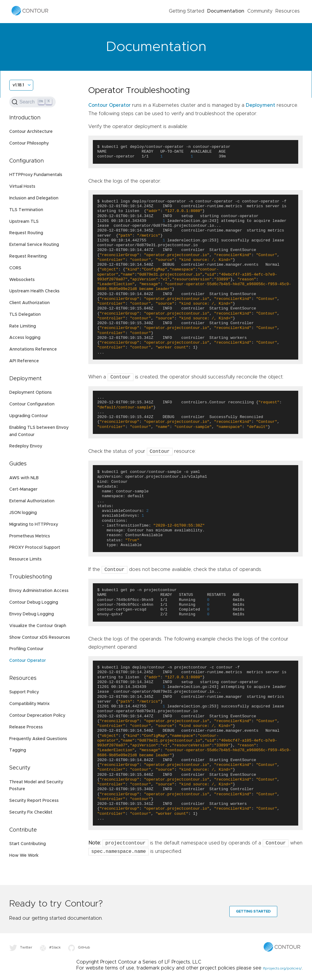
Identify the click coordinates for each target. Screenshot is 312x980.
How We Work (24, 856)
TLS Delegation (25, 315)
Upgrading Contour (29, 416)
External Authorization (32, 501)
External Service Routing (34, 245)
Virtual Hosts (22, 187)
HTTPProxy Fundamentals (36, 175)
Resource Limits (25, 559)
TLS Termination (26, 210)
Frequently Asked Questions (38, 739)
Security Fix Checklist (31, 812)
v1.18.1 (18, 85)
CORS (15, 268)
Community (260, 11)
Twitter (21, 947)
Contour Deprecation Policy (37, 716)
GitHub (79, 947)
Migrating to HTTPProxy (34, 524)
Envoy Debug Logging (32, 614)
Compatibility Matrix (29, 704)
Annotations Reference (33, 349)
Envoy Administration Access (39, 591)
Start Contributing (28, 844)
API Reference (24, 361)
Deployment (260, 105)
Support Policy (24, 692)
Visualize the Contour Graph (38, 626)
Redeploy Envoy (26, 446)
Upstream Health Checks (34, 291)
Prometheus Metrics (30, 536)
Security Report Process (34, 801)
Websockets (22, 280)
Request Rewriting (28, 256)
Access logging (25, 338)
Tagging (18, 750)
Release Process (26, 727)
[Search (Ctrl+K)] (32, 102)
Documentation (226, 11)
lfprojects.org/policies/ (282, 968)
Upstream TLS (24, 222)
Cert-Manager (23, 489)
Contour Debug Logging (34, 602)
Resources (288, 11)
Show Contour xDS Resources (40, 638)
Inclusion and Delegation (34, 198)
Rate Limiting (23, 326)
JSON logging (23, 513)
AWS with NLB (24, 478)
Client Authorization (29, 303)
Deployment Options (31, 393)
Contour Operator (28, 661)
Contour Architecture (31, 132)
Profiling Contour (26, 649)
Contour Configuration (32, 404)
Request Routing (26, 233)
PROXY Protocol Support (35, 548)
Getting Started (187, 11)
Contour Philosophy (29, 143)
